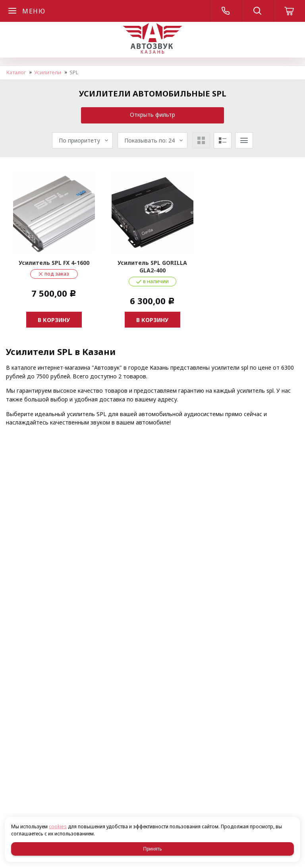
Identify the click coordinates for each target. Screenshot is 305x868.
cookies (58, 827)
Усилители (48, 72)
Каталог (16, 72)
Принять (153, 849)
